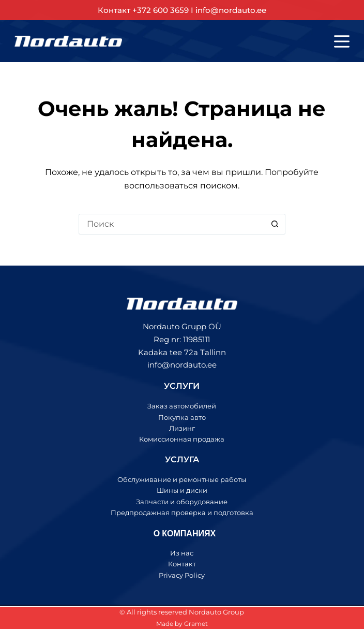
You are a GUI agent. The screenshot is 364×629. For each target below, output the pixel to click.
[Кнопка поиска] (275, 224)
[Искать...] (172, 224)
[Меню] (342, 41)
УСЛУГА (182, 459)
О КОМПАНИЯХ (185, 533)
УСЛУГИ (182, 386)
